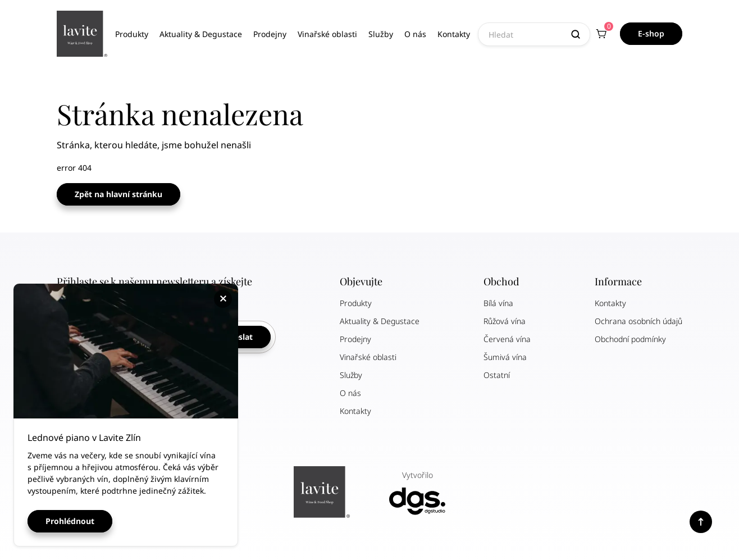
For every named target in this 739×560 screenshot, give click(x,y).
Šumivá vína (505, 357)
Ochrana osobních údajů (638, 321)
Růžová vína (505, 321)
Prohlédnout (70, 521)
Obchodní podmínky (630, 339)
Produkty (132, 34)
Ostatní (497, 375)
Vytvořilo (417, 492)
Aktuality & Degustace (201, 34)
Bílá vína (498, 303)
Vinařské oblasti (327, 34)
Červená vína (507, 339)
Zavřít (225, 299)
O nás (415, 34)
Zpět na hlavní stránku (118, 194)
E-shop (651, 33)
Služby (381, 34)
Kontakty (454, 34)
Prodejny (270, 34)
